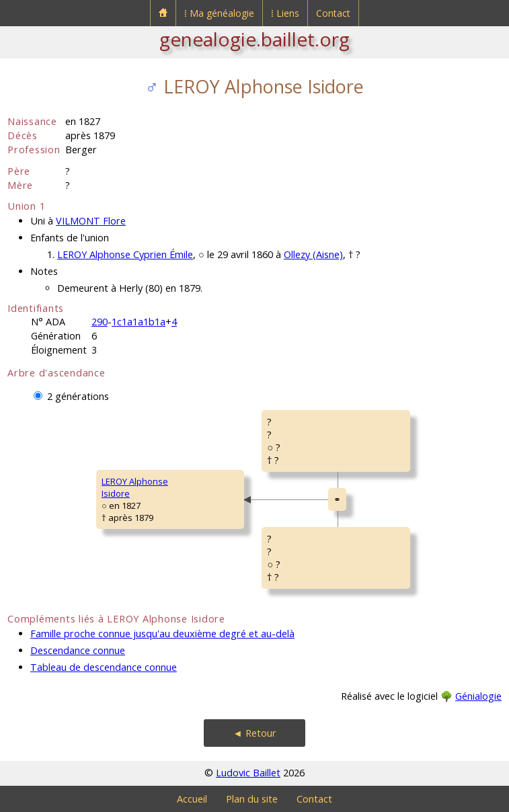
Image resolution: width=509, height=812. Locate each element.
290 (100, 322)
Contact (333, 13)
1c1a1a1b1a (139, 322)
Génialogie (478, 696)
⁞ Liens (285, 13)
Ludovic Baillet (248, 773)
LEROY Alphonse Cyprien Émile (125, 254)
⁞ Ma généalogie (219, 13)
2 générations (78, 396)
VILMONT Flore (91, 221)
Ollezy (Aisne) (313, 254)
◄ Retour (254, 733)
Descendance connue (78, 650)
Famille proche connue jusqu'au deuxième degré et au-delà (162, 634)
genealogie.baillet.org (254, 39)
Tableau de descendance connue (104, 667)
